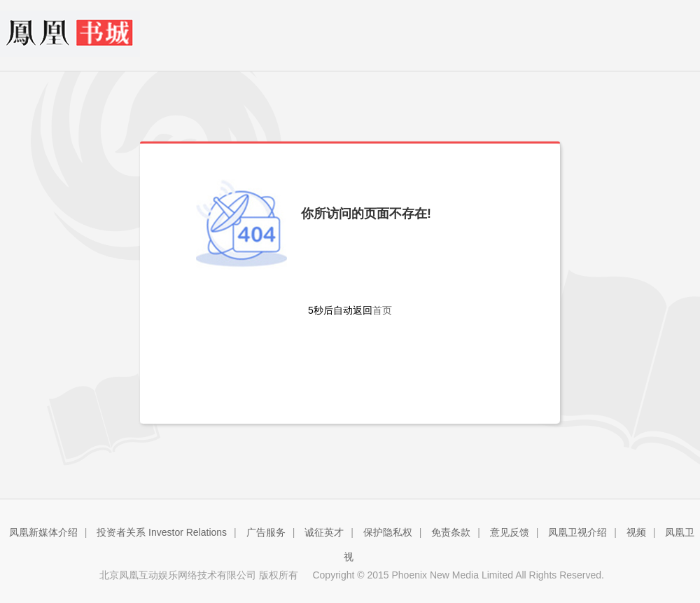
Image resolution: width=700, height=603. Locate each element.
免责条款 (451, 532)
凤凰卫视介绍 (577, 532)
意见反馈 (510, 532)
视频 (636, 532)
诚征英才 (324, 532)
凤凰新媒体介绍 (43, 532)
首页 (382, 310)
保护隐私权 (388, 532)
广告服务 (266, 532)
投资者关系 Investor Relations (162, 532)
